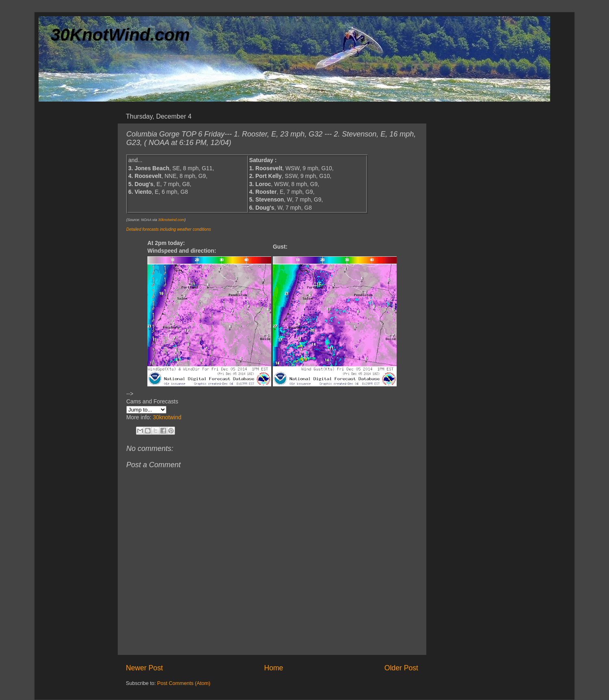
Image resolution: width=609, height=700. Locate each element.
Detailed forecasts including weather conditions (168, 229)
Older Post (401, 668)
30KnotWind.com (120, 35)
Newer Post (144, 668)
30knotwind (167, 417)
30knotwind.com (171, 220)
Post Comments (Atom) (184, 683)
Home (273, 668)
